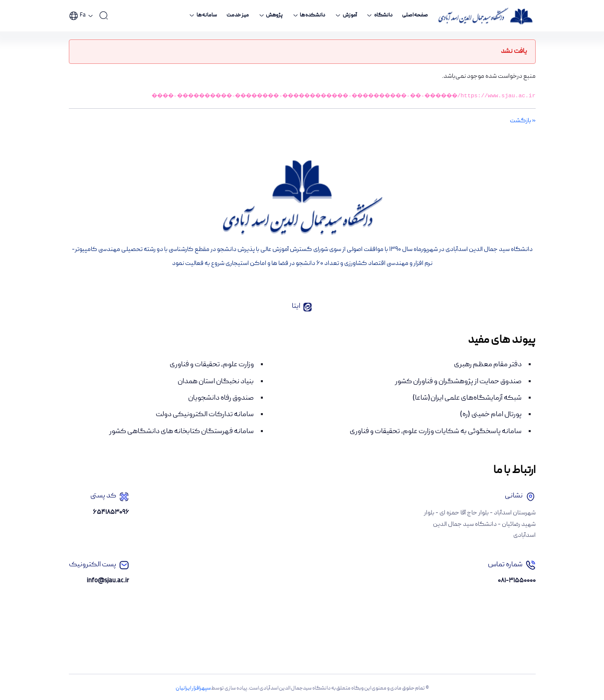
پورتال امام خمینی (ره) (491, 415)
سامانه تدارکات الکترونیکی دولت (205, 415)
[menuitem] (415, 16)
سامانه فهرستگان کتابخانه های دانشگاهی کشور (182, 432)
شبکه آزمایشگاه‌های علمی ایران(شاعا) (467, 398)
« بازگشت (523, 121)
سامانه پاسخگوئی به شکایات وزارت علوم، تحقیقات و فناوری (436, 432)
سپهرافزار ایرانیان (193, 689)
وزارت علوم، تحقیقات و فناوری (212, 365)
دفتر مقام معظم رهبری (488, 365)
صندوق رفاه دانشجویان (221, 398)
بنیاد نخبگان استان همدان (216, 382)
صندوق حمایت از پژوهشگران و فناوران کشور (458, 382)
